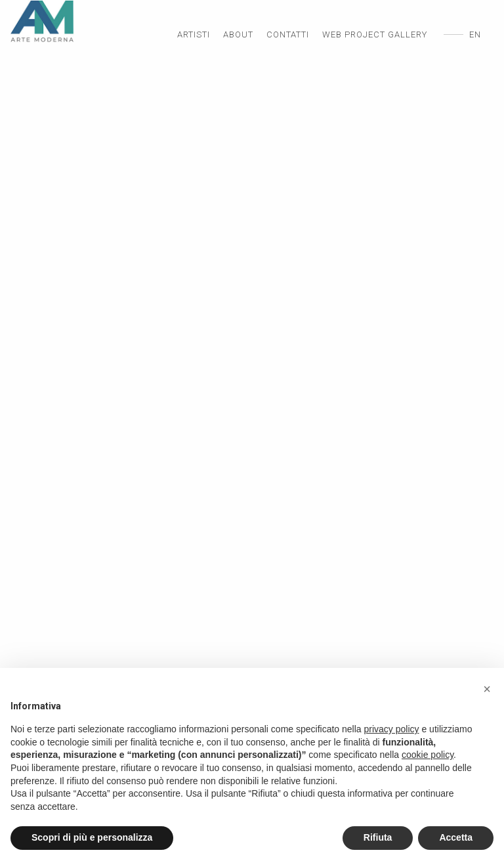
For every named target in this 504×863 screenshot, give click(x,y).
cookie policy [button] (428, 755)
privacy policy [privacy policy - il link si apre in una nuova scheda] (392, 729)
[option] (252, 440)
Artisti (194, 34)
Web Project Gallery (375, 34)
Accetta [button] (456, 837)
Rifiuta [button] (378, 837)
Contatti (288, 34)
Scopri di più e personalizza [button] (92, 837)
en (475, 34)
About (238, 34)
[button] (487, 689)
